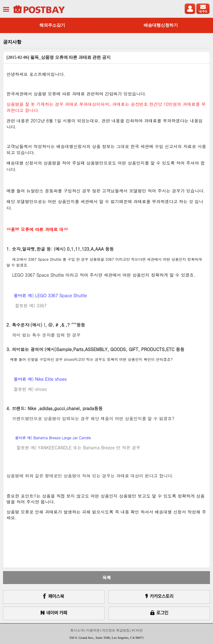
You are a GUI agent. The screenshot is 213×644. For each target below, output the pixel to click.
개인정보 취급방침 (116, 630)
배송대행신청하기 (161, 25)
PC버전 (137, 630)
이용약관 (93, 630)
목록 (107, 578)
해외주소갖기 (52, 25)
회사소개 (77, 630)
